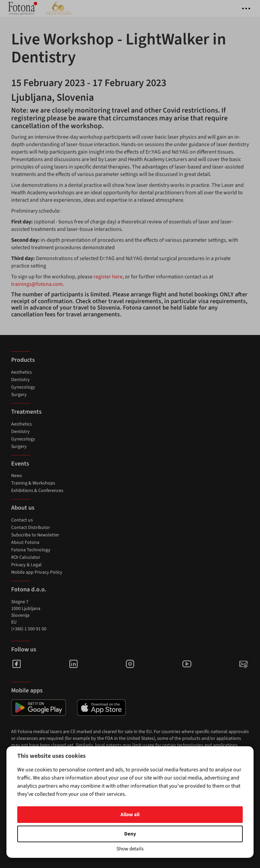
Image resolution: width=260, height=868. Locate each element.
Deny (130, 834)
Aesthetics (21, 372)
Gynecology (23, 387)
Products (23, 360)
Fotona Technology (31, 550)
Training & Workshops (33, 483)
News (17, 476)
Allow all (130, 815)
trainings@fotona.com (37, 284)
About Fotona (25, 542)
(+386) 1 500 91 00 (29, 629)
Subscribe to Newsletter (35, 535)
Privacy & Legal (26, 565)
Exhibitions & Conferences (37, 491)
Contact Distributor (31, 528)
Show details (130, 849)
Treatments (26, 412)
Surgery (19, 395)
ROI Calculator (26, 557)
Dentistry (20, 380)
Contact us (22, 520)
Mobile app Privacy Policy (37, 572)
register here (108, 277)
